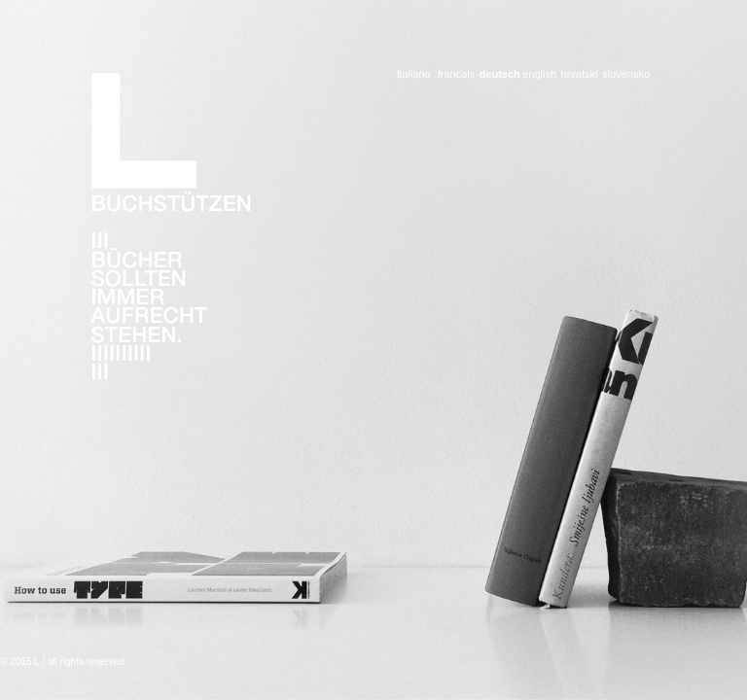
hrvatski (579, 74)
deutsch (498, 74)
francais (457, 74)
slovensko (626, 74)
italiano (414, 74)
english (539, 74)
